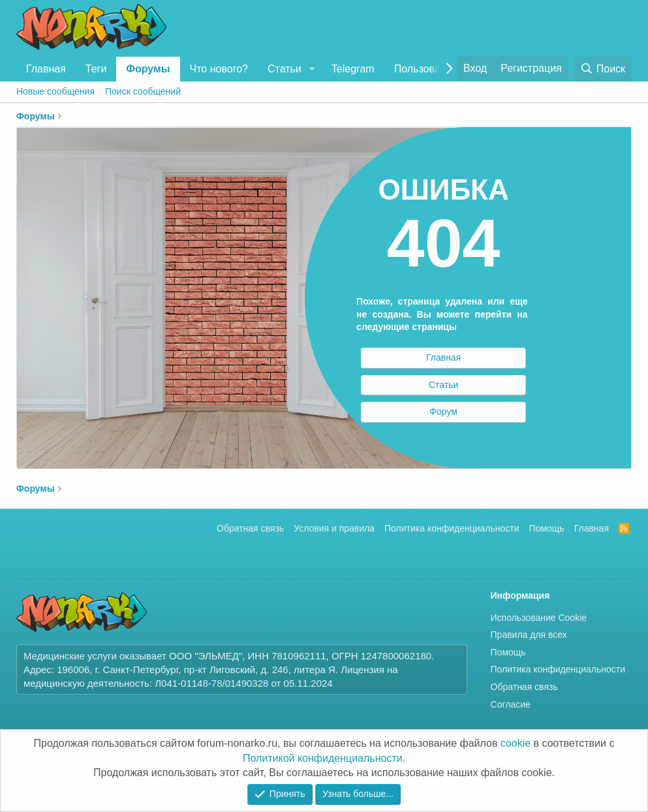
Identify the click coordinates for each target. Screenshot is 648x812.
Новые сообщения (55, 91)
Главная (46, 69)
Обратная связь (250, 528)
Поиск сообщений (143, 91)
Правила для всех (529, 635)
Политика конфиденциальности (452, 528)
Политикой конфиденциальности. (324, 758)
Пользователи (428, 69)
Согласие (511, 704)
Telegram (353, 69)
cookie (516, 743)
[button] (312, 69)
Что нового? (219, 69)
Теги (96, 69)
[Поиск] (603, 69)
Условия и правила (334, 528)
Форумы (148, 69)
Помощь (547, 528)
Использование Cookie (539, 618)
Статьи (285, 69)
